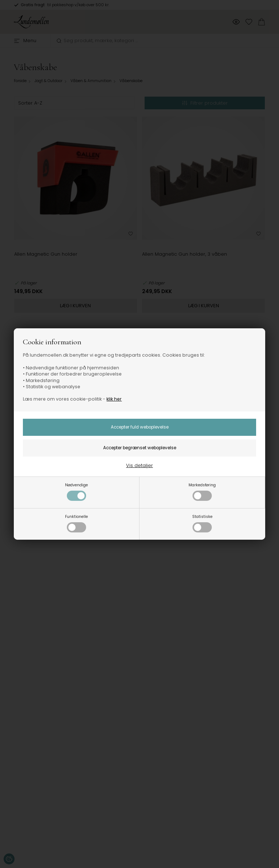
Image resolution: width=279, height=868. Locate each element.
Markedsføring (202, 492)
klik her (114, 399)
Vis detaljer (139, 465)
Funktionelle (76, 523)
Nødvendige (76, 492)
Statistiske (202, 523)
